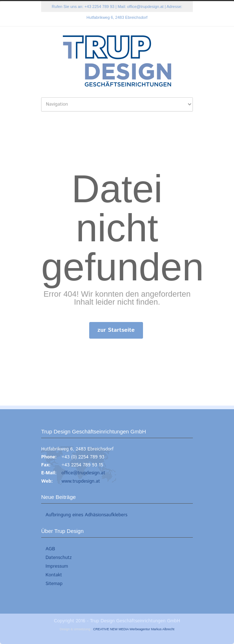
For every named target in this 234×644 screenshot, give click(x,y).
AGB (50, 549)
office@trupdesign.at (145, 7)
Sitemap (54, 584)
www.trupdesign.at (81, 481)
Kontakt (54, 575)
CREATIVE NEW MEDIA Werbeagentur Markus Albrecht (134, 629)
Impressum (57, 566)
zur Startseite (116, 330)
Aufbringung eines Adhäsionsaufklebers (86, 515)
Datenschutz (58, 558)
